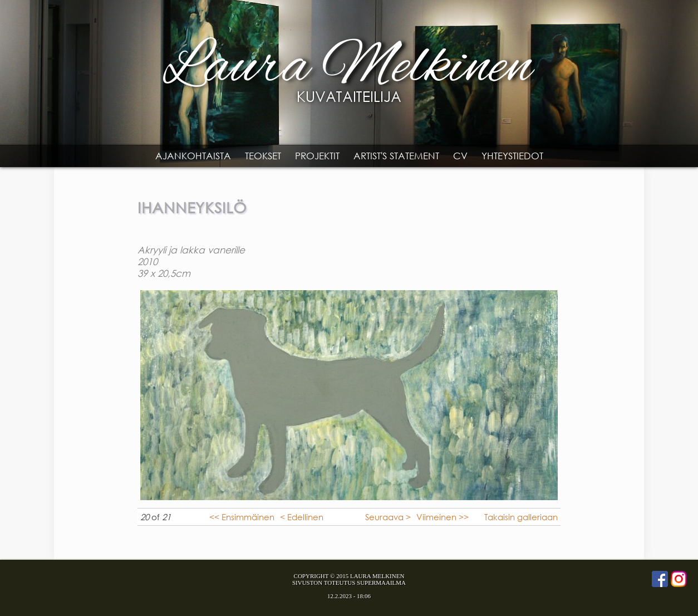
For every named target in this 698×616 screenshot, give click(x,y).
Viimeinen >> (443, 517)
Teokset (263, 156)
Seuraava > (388, 517)
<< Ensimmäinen (242, 517)
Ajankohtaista (193, 156)
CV (460, 156)
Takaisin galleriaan (521, 517)
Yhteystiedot (512, 156)
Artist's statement (396, 156)
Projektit (317, 156)
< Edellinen (302, 517)
